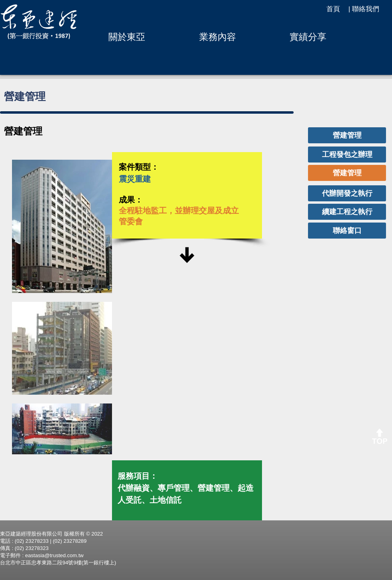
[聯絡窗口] (347, 231)
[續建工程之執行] (347, 212)
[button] (127, 37)
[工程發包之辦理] (347, 155)
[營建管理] (347, 135)
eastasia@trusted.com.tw (54, 555)
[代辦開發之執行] (347, 193)
